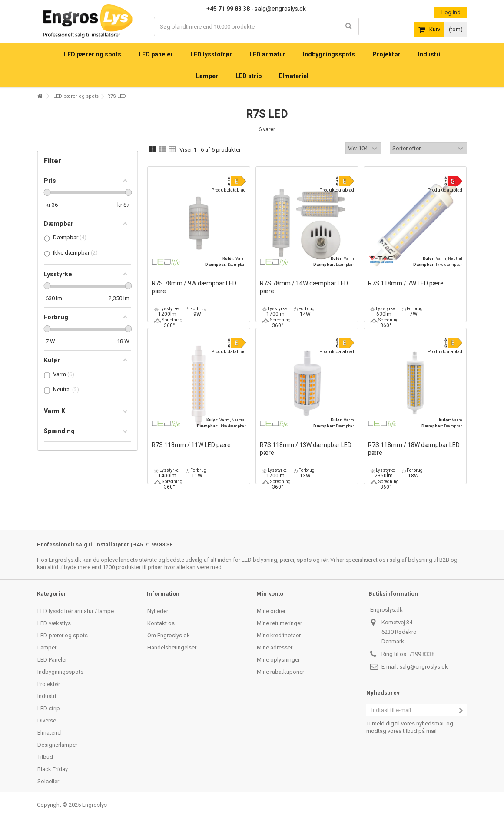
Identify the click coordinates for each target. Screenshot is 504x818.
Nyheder (158, 611)
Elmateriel (50, 733)
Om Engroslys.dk (169, 635)
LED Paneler (52, 660)
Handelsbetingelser (172, 647)
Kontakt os (161, 623)
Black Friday (53, 769)
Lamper (47, 647)
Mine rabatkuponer (280, 672)
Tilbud (45, 757)
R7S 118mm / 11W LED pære (191, 445)
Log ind (450, 12)
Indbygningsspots (60, 672)
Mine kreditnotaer (279, 635)
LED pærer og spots (76, 96)
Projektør (49, 684)
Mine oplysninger (278, 660)
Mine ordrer (271, 611)
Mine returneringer (279, 623)
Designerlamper (57, 745)
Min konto (270, 594)
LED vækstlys (54, 623)
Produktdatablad (229, 190)
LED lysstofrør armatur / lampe (76, 611)
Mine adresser (275, 647)
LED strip (49, 708)
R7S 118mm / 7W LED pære (406, 283)
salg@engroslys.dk (424, 667)
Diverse (47, 720)
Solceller (48, 781)
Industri (47, 696)
